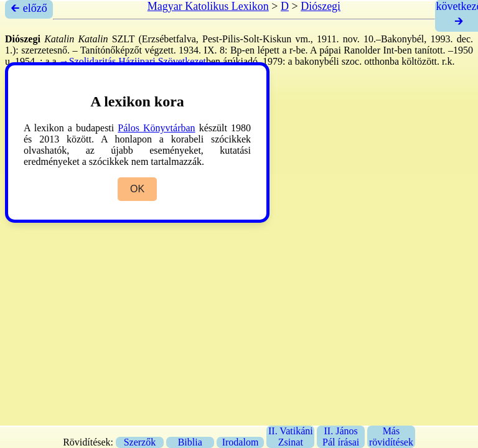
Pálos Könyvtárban (156, 128)
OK (137, 189)
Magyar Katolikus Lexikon (208, 6)
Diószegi (321, 6)
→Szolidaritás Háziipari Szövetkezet (133, 61)
